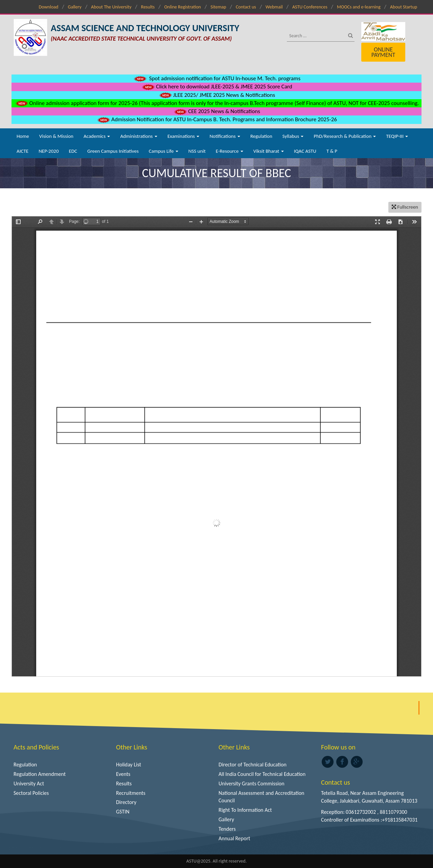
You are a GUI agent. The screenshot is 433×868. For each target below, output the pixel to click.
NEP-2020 (49, 151)
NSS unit (197, 151)
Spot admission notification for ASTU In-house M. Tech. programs (216, 78)
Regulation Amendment (40, 774)
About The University (111, 7)
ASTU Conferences (310, 7)
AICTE (22, 151)
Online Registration (183, 7)
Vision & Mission (56, 136)
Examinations (184, 136)
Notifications (225, 136)
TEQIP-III (397, 136)
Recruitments (131, 793)
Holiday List (129, 765)
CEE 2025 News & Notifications (216, 111)
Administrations (139, 136)
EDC (73, 151)
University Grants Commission (252, 784)
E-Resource (230, 151)
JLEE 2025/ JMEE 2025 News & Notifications (216, 95)
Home (23, 136)
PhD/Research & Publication (345, 136)
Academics (97, 136)
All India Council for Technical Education (262, 774)
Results (148, 7)
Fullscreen (405, 207)
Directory (126, 802)
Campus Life (164, 151)
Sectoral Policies (31, 793)
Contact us (246, 7)
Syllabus (293, 136)
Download (48, 7)
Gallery (75, 7)
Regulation (261, 136)
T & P (332, 151)
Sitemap (218, 7)
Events (123, 774)
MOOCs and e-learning (359, 7)
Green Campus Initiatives (113, 151)
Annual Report (234, 838)
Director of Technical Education (253, 765)
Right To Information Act (245, 810)
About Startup (404, 7)
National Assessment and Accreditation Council (261, 797)
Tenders (227, 829)
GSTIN (123, 812)
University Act (29, 784)
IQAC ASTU (305, 151)
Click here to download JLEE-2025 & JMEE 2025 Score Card (216, 87)
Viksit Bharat (269, 151)
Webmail (274, 7)
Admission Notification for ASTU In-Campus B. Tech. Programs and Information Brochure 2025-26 (216, 119)
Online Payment (383, 52)
